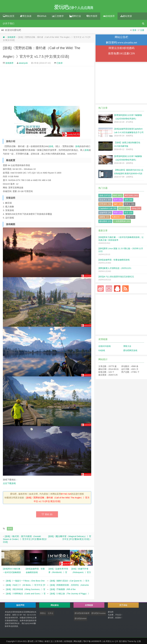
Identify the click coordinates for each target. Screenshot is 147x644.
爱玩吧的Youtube (98, 614)
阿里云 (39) (129, 205)
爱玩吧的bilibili (81, 620)
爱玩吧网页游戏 (130, 351)
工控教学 (58, 17)
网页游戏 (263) (131, 196)
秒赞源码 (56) (105, 205)
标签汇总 (49, 642)
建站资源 (126, 17)
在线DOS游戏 (105, 347)
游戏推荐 (109, 17)
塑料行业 (75, 17)
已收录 (60, 64)
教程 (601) (118, 196)
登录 (134, 31)
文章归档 (58, 642)
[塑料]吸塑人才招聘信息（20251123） (115, 269)
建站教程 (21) (105, 222)
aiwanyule (23, 64)
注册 (142, 31)
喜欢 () (47, 515)
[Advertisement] (47, 87)
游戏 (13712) (105, 196)
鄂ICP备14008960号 (93, 642)
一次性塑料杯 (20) (122, 222)
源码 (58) (128, 201)
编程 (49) (118, 205)
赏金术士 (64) (105, 201)
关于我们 (9, 24)
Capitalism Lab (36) (108, 209)
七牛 (116, 642)
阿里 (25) (118, 213)
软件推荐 (92, 17)
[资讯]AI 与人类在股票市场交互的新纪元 (116, 277)
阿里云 (43, 614)
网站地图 (78, 642)
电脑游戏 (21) (118, 218)
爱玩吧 (30, 642)
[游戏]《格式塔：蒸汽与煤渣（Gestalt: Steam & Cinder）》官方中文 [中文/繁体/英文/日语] (25, 540)
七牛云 (51, 614)
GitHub (42, 17)
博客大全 (127, 347)
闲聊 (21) (130, 218)
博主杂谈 (26, 17)
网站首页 (9, 17)
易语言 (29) (124, 209)
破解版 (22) (104, 218)
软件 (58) (118, 201)
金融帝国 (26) (105, 213)
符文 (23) (128, 213)
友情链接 (68, 642)
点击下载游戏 (9, 484)
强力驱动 (123, 642)
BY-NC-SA (66, 495)
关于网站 (39, 642)
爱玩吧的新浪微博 (82, 614)
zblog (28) (136, 209)
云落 (139, 642)
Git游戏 (102, 351)
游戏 (51, 147)
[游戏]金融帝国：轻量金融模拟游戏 (114, 261)
